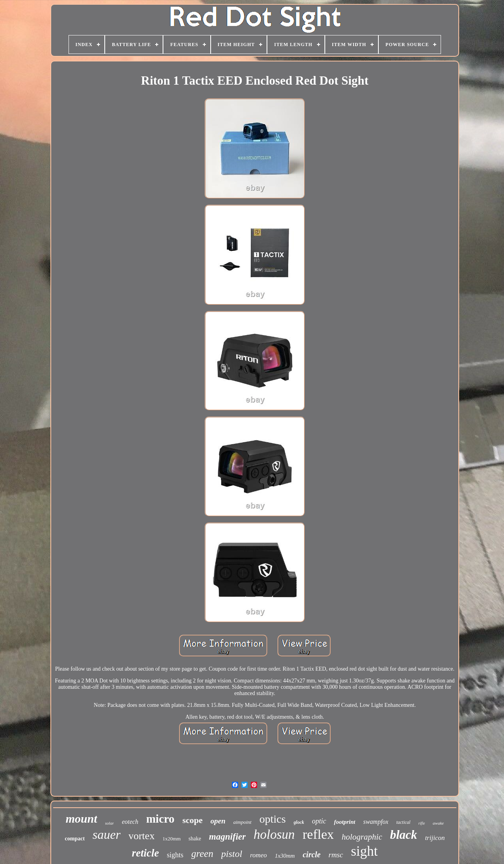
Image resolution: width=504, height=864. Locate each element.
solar (110, 823)
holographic (362, 837)
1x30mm (285, 856)
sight (364, 851)
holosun (274, 834)
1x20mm (172, 839)
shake (195, 839)
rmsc (336, 855)
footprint (345, 822)
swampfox (376, 822)
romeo (258, 855)
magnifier (227, 837)
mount (82, 819)
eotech (130, 822)
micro (160, 819)
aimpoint (242, 822)
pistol (232, 854)
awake (438, 823)
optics (273, 819)
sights (175, 855)
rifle (422, 823)
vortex (141, 836)
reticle (145, 853)
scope (192, 820)
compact (75, 839)
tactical (403, 822)
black (404, 835)
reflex (318, 834)
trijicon (435, 838)
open (218, 821)
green (202, 854)
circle (312, 855)
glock (299, 822)
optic (319, 821)
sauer (107, 834)
